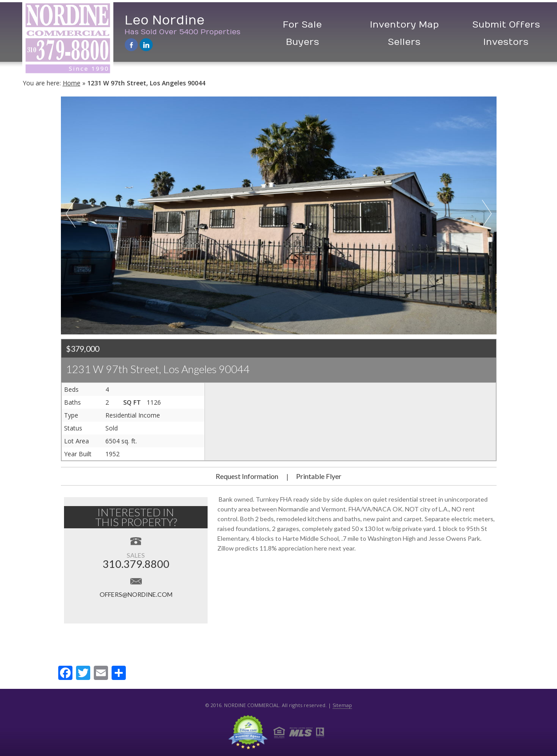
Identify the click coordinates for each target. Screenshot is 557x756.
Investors (506, 42)
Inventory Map (404, 25)
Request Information (247, 476)
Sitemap (342, 705)
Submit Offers (506, 25)
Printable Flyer (319, 476)
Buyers (303, 42)
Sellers (404, 42)
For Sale (302, 25)
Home (72, 83)
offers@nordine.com (136, 594)
